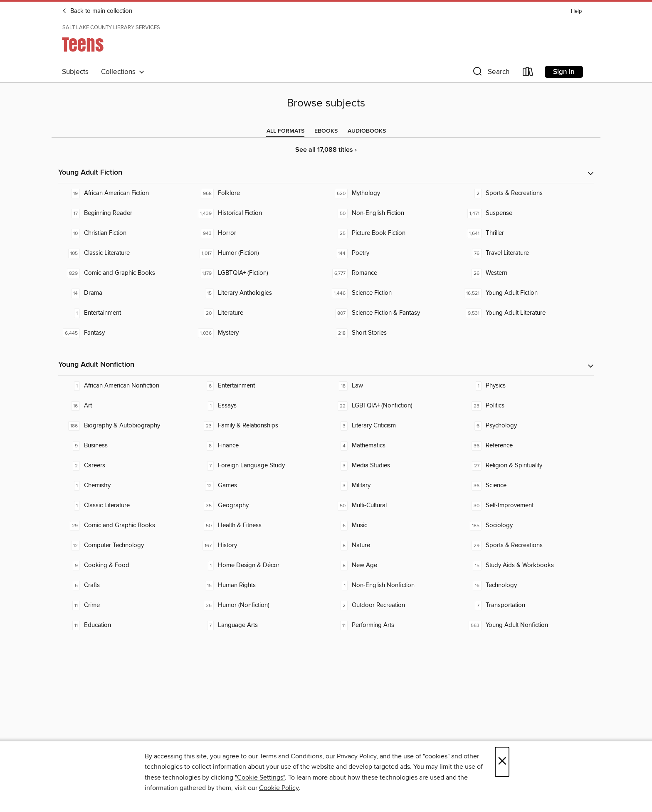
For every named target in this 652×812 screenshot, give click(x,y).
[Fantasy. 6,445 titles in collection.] (125, 333)
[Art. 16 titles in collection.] (125, 406)
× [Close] (502, 762)
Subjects (75, 72)
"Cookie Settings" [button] (260, 777)
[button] (490, 73)
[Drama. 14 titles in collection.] (125, 293)
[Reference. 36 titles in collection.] (527, 446)
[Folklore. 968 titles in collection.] (259, 193)
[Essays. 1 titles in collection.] (259, 406)
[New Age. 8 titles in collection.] (393, 565)
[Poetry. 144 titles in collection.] (393, 253)
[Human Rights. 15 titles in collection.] (259, 585)
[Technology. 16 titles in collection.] (527, 585)
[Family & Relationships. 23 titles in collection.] (259, 426)
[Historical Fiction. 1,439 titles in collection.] (259, 213)
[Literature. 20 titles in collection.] (259, 313)
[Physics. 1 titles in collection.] (527, 386)
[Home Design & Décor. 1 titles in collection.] (259, 565)
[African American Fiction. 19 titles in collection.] (125, 193)
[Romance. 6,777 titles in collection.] (393, 273)
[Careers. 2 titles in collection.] (125, 466)
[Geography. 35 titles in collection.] (259, 506)
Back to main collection (97, 11)
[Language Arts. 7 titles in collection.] (259, 625)
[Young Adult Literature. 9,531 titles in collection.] (527, 313)
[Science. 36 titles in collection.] (527, 486)
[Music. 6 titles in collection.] (393, 526)
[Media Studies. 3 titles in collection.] (393, 466)
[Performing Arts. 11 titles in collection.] (393, 625)
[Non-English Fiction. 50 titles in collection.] (393, 213)
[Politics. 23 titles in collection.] (527, 406)
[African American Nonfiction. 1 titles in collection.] (125, 386)
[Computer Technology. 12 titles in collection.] (125, 545)
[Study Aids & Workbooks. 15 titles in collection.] (527, 565)
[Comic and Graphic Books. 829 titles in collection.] (125, 273)
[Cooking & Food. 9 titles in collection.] (125, 565)
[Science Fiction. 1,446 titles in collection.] (393, 293)
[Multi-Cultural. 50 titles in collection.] (393, 506)
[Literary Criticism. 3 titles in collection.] (393, 426)
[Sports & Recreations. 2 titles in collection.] (527, 193)
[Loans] (528, 73)
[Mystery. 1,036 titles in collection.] (259, 333)
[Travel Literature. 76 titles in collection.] (527, 253)
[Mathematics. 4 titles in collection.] (393, 446)
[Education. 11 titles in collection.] (125, 625)
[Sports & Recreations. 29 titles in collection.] (527, 545)
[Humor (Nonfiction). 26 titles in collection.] (259, 605)
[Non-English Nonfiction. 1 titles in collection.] (393, 585)
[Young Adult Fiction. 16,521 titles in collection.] (527, 293)
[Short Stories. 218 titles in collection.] (393, 333)
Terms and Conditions (291, 756)
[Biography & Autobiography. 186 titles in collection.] (125, 426)
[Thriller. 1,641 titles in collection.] (527, 233)
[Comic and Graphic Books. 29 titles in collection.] (125, 526)
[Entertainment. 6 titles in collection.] (259, 386)
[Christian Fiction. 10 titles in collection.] (125, 233)
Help (576, 11)
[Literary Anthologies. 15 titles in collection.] (259, 293)
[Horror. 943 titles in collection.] (259, 233)
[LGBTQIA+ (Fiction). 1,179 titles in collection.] (259, 273)
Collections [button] (123, 72)
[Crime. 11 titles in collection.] (125, 605)
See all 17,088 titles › (326, 150)
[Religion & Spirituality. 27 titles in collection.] (527, 466)
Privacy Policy (357, 756)
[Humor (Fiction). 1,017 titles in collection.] (259, 253)
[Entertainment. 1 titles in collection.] (125, 313)
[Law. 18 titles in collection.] (393, 386)
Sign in (564, 72)
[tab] (285, 131)
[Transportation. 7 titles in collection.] (527, 605)
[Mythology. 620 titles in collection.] (393, 193)
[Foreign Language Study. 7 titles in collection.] (259, 466)
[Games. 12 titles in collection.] (259, 486)
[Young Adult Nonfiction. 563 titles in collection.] (527, 625)
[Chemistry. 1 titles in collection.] (125, 486)
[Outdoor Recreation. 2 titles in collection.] (393, 605)
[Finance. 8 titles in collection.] (259, 446)
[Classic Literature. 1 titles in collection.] (125, 506)
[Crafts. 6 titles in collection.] (125, 585)
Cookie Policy (279, 788)
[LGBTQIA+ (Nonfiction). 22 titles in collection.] (393, 406)
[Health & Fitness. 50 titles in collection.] (259, 526)
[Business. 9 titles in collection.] (125, 446)
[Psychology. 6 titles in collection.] (527, 426)
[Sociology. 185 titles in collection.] (527, 526)
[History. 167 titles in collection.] (259, 545)
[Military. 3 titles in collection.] (393, 486)
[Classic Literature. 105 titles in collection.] (125, 253)
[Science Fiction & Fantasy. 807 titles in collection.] (393, 313)
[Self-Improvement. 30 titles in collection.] (527, 506)
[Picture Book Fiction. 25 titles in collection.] (393, 233)
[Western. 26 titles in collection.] (527, 273)
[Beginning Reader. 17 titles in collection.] (125, 213)
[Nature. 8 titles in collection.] (393, 545)
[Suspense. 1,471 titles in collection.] (527, 213)
